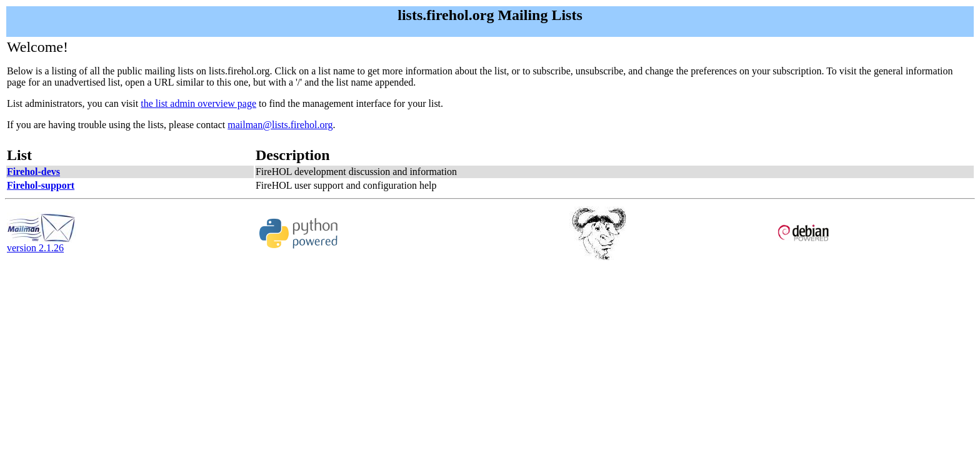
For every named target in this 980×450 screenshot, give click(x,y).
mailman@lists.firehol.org (280, 125)
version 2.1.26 (41, 243)
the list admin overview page (198, 103)
